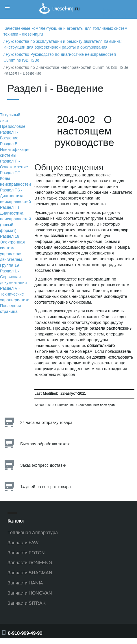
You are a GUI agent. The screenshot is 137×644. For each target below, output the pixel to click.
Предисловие (13, 127)
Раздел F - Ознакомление (14, 164)
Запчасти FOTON (26, 553)
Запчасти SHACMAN (30, 573)
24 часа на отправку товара (46, 423)
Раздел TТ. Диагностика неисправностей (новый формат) (15, 219)
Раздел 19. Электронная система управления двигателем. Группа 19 (12, 251)
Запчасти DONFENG (30, 563)
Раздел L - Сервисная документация (13, 277)
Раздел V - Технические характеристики (15, 294)
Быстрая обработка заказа (45, 444)
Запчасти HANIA (25, 583)
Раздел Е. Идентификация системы (15, 150)
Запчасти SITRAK (27, 603)
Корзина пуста (117, 15)
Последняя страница (11, 309)
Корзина (111, 10)
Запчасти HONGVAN (30, 593)
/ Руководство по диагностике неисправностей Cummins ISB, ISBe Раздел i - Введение (66, 70)
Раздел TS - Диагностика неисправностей (15, 196)
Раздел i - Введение (9, 135)
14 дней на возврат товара (46, 487)
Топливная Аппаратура (33, 533)
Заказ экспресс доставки (43, 465)
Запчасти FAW (23, 543)
